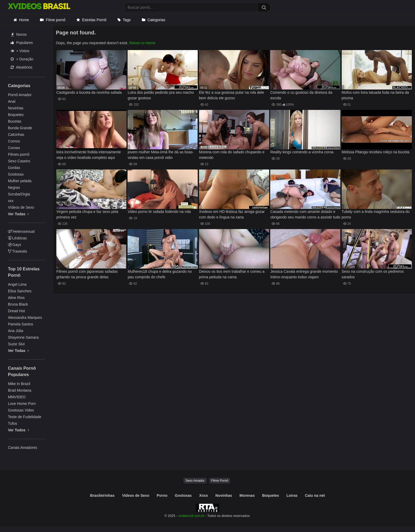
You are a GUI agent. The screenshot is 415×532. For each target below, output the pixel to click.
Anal (12, 101)
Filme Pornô (220, 481)
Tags (127, 20)
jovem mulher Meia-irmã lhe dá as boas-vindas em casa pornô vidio (161, 155)
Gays (15, 245)
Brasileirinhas (102, 495)
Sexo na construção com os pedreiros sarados (373, 274)
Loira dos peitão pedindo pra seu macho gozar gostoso (161, 95)
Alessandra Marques (25, 318)
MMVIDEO (17, 397)
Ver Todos (19, 430)
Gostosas (16, 174)
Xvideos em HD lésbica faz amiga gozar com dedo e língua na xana (232, 214)
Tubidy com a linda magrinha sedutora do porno (376, 214)
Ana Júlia (16, 331)
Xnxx (203, 495)
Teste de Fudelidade (25, 417)
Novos (19, 34)
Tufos (13, 423)
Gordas (14, 168)
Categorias (156, 20)
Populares (22, 43)
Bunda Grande (20, 128)
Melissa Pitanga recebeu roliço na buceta (376, 152)
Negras (14, 187)
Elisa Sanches (20, 291)
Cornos (14, 141)
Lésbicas (17, 238)
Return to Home (142, 43)
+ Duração (22, 59)
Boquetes (16, 115)
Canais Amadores (23, 448)
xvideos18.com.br (191, 516)
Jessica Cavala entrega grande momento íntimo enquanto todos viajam (304, 274)
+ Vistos (20, 51)
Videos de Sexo (136, 495)
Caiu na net (315, 495)
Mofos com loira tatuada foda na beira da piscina (375, 95)
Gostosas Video (21, 410)
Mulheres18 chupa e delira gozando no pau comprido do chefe (160, 274)
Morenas (247, 495)
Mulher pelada (20, 181)
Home (24, 20)
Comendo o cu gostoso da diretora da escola (301, 95)
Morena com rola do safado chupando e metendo (232, 155)
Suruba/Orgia (19, 194)
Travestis (17, 251)
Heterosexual (21, 231)
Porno (162, 495)
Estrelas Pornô (94, 20)
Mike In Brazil (19, 384)
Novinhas (16, 108)
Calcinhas (16, 135)
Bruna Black (18, 304)
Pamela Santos (21, 324)
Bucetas (15, 121)
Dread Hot (16, 311)
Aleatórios (21, 67)
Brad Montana (20, 390)
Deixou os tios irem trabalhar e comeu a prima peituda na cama (232, 274)
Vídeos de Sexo (21, 207)
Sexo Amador (195, 481)
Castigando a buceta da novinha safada (89, 92)
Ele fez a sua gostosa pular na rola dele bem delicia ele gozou (232, 95)
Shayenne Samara (23, 337)
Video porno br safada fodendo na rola (159, 212)
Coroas (14, 148)
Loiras (292, 495)
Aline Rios (16, 298)
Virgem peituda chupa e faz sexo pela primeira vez (87, 214)
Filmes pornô (19, 154)
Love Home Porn (22, 404)
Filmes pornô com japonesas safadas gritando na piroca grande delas (87, 274)
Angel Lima (17, 284)
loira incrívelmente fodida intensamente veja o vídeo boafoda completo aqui (89, 155)
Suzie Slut (16, 344)
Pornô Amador (20, 95)
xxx (11, 201)
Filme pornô (56, 20)
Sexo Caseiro (19, 161)
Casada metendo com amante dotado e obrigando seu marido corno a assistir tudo (305, 214)
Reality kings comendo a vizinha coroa (302, 152)
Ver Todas (18, 214)
